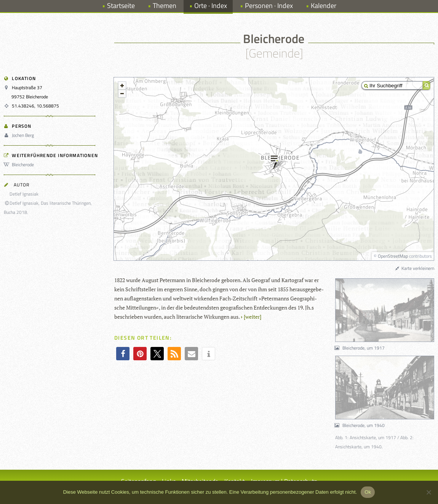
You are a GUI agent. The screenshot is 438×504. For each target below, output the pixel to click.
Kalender (324, 6)
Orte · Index (211, 6)
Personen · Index (269, 6)
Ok (368, 492)
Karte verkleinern (414, 268)
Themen (165, 6)
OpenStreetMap (393, 256)
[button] (123, 354)
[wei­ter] (253, 317)
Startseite (121, 6)
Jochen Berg (20, 135)
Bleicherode (20, 165)
